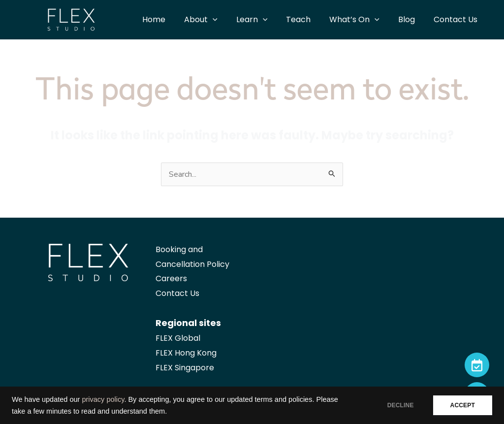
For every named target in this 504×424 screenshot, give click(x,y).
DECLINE (401, 405)
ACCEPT (463, 405)
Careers (171, 278)
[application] (229, 20)
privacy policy (103, 399)
